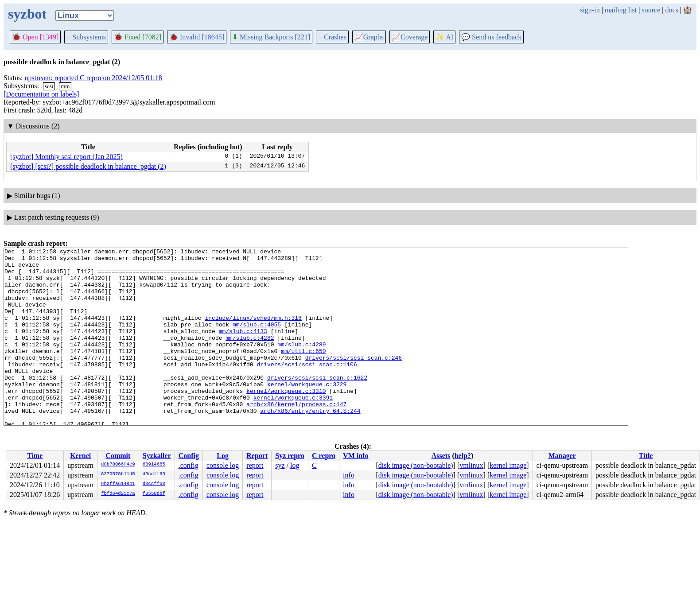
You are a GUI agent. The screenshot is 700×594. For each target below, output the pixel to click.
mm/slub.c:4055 (257, 340)
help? (463, 456)
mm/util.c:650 (303, 372)
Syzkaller (157, 456)
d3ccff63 (154, 474)
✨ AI (444, 37)
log (295, 465)
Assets (441, 456)
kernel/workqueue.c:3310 (286, 420)
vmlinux (471, 465)
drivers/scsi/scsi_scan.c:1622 (317, 404)
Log (223, 456)
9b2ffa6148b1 (118, 484)
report (255, 465)
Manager (562, 456)
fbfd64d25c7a (118, 494)
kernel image (508, 465)
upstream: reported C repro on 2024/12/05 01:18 (93, 78)
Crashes (332, 37)
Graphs (369, 37)
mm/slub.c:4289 (301, 364)
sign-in (590, 10)
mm (65, 86)
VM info (356, 456)
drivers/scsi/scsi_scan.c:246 (354, 380)
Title (646, 456)
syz (280, 465)
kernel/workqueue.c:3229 (307, 412)
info (349, 475)
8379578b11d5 (118, 474)
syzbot (27, 14)
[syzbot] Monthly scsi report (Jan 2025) (66, 157)
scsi (49, 86)
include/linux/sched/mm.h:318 (253, 332)
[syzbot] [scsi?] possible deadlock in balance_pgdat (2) (88, 166)
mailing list (621, 10)
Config (189, 456)
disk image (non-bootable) (416, 465)
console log (223, 465)
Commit (118, 456)
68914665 (154, 465)
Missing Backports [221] (271, 37)
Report (257, 456)
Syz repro (290, 456)
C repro (324, 456)
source (651, 10)
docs (671, 10)
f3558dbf (154, 494)
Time (35, 456)
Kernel (80, 456)
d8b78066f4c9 (118, 465)
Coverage (410, 37)
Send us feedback (491, 37)
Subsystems (86, 37)
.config (189, 465)
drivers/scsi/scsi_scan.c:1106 (307, 388)
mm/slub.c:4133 (243, 348)
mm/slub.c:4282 (250, 356)
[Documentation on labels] (41, 94)
